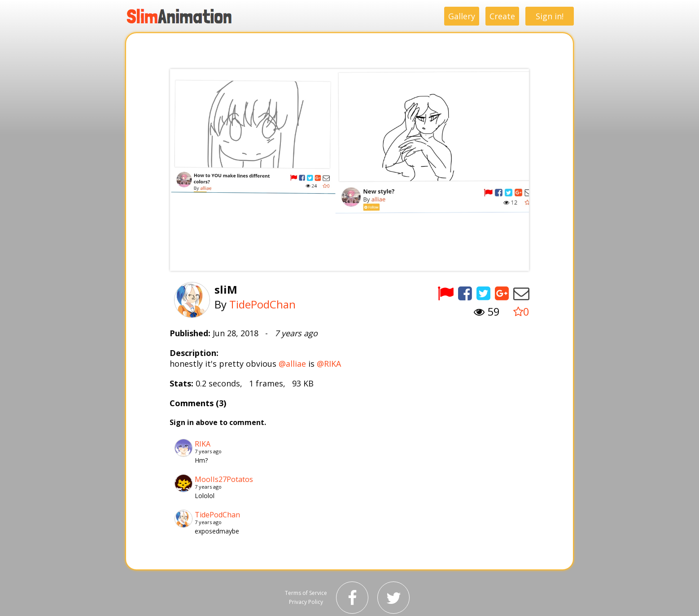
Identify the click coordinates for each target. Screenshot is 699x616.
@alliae (292, 364)
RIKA (203, 444)
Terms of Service (306, 593)
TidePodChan (262, 304)
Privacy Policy (306, 602)
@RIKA (329, 364)
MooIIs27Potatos (224, 479)
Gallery (462, 16)
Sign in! (550, 16)
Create (502, 16)
